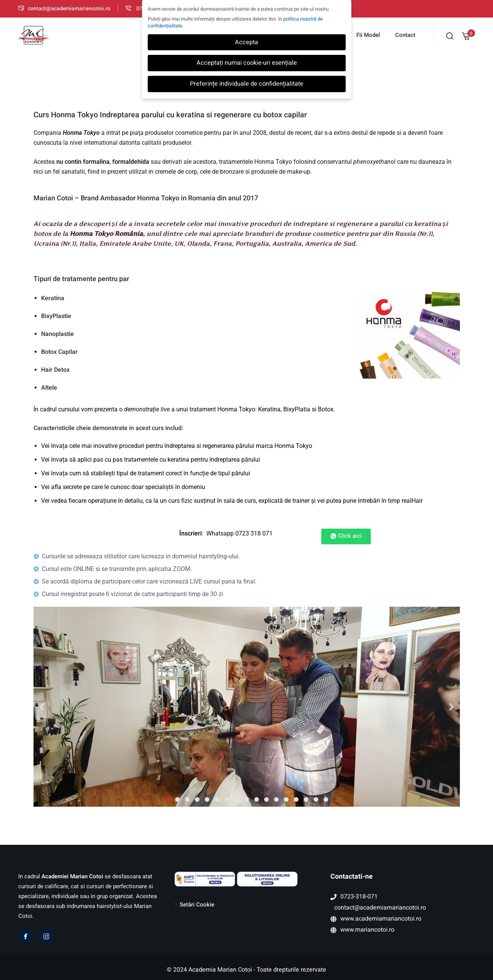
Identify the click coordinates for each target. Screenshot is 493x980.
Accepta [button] (246, 42)
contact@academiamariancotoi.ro (64, 9)
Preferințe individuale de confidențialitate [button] (247, 84)
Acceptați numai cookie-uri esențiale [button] (247, 63)
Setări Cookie (197, 905)
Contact (405, 35)
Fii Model (368, 35)
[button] (42, 707)
